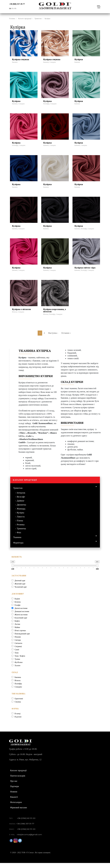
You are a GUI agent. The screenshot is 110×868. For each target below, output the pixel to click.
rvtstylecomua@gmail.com (29, 840)
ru (13, 8)
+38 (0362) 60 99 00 (26, 823)
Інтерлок (21, 498)
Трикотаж (38, 18)
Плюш (20, 525)
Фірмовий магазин (19, 813)
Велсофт (21, 502)
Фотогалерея (16, 807)
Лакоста (21, 522)
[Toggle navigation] (99, 7)
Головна (12, 18)
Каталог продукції (25, 18)
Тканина (17, 542)
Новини (14, 797)
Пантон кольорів (18, 781)
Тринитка (21, 533)
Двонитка (21, 510)
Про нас (14, 786)
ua (10, 8)
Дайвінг (21, 506)
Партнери (15, 791)
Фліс (19, 537)
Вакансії (14, 802)
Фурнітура (18, 548)
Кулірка (21, 518)
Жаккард (21, 514)
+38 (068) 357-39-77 (17, 4)
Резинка (21, 529)
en (15, 8)
